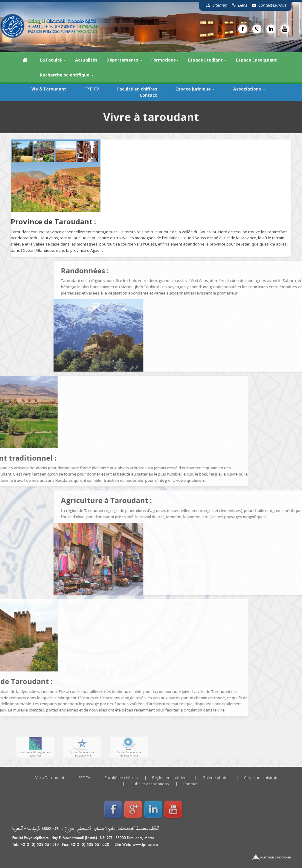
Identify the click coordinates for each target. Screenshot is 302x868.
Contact (148, 95)
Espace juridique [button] (195, 89)
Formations (165, 60)
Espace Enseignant (256, 60)
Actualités (86, 60)
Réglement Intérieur (170, 777)
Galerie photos (216, 777)
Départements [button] (124, 60)
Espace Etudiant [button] (207, 60)
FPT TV (92, 89)
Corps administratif (261, 777)
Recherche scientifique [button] (67, 75)
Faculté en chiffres (137, 89)
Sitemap (215, 5)
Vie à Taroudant (49, 89)
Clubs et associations (150, 784)
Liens (237, 5)
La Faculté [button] (53, 60)
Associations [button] (249, 89)
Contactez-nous (267, 5)
